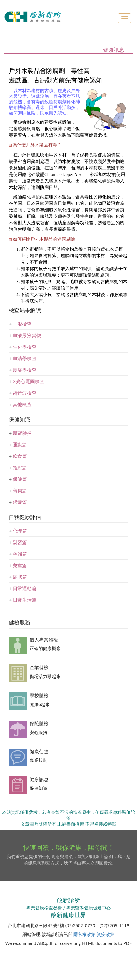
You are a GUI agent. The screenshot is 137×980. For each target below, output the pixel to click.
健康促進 (39, 751)
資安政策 (106, 934)
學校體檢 (39, 695)
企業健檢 (39, 667)
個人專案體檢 (44, 640)
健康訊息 (39, 779)
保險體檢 (39, 723)
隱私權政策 (84, 934)
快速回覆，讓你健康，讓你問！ (69, 847)
